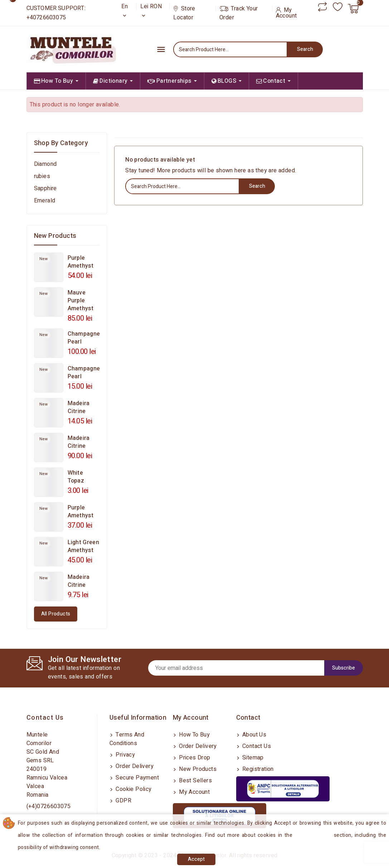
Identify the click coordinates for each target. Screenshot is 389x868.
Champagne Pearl (84, 338)
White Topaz (76, 477)
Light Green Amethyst (83, 546)
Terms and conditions (127, 739)
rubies (42, 176)
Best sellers (195, 781)
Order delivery (134, 766)
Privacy (125, 755)
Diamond (45, 164)
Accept (196, 859)
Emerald (45, 201)
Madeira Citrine (79, 407)
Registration (257, 769)
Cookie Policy (133, 789)
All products (56, 614)
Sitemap (252, 758)
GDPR (123, 801)
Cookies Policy (314, 835)
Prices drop (194, 758)
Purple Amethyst (81, 262)
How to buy (194, 735)
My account (194, 792)
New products (197, 769)
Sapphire (45, 188)
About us (254, 735)
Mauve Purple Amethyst (81, 301)
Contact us (45, 718)
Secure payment (137, 778)
